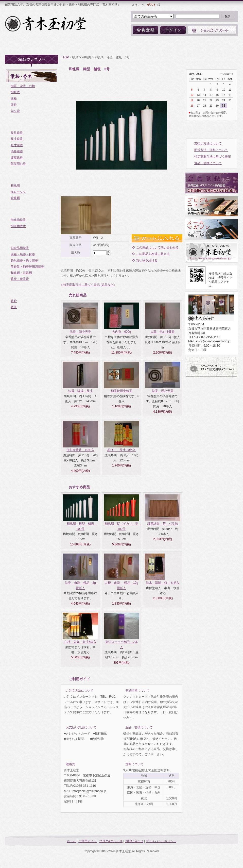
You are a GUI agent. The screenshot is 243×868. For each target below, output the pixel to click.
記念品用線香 (20, 248)
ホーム (18, 46)
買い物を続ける (147, 260)
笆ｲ (231, 74)
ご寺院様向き (32, 238)
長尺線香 (17, 133)
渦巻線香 (17, 151)
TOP (66, 57)
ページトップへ (215, 829)
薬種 (14, 98)
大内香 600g (122, 332)
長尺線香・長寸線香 (24, 260)
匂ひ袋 (15, 111)
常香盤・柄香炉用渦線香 (27, 266)
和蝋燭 (15, 186)
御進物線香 (18, 220)
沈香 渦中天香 (80, 332)
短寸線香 (17, 145)
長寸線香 (17, 139)
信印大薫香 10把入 (80, 450)
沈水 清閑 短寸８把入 (163, 583)
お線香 (32, 122)
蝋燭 (32, 175)
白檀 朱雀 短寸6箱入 (81, 642)
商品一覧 (85, 46)
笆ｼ (222, 74)
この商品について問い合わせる (158, 247)
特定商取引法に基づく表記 (213, 157)
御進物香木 (18, 226)
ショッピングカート (212, 30)
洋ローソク (18, 192)
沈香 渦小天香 (163, 391)
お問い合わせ (162, 46)
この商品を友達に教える (153, 254)
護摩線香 (17, 158)
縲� (227, 74)
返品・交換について (208, 163)
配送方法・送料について (211, 150)
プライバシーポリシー (161, 841)
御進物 (32, 209)
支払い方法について (208, 143)
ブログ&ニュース (122, 46)
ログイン (173, 30)
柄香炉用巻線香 (122, 391)
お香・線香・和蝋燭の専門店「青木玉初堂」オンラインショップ (46, 24)
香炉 (14, 301)
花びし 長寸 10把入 (122, 450)
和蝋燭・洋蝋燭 (21, 273)
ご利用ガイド (50, 46)
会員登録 (146, 30)
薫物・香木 (32, 76)
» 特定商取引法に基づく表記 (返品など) (88, 285)
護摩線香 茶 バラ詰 (163, 524)
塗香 (14, 105)
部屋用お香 (18, 164)
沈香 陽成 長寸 (80, 391)
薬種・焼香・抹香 (23, 254)
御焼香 (15, 92)
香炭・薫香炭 (20, 279)
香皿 (14, 307)
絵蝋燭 (15, 198)
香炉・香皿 (32, 291)
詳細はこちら (111, 691)
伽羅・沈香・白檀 (23, 86)
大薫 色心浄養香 (163, 332)
